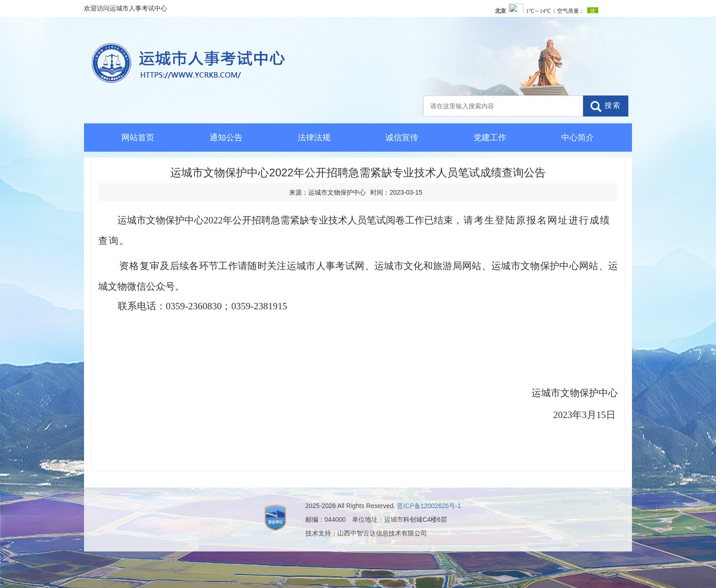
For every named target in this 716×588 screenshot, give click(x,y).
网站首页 (138, 138)
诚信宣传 (402, 138)
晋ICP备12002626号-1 (429, 506)
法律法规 (314, 138)
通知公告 (226, 138)
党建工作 (490, 138)
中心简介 (578, 138)
